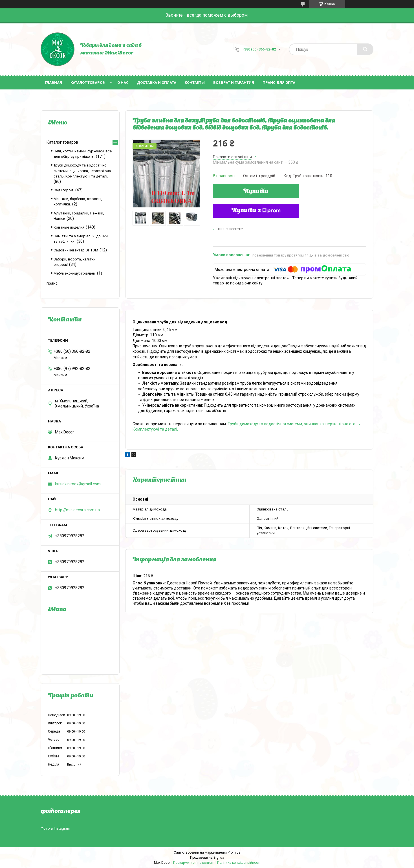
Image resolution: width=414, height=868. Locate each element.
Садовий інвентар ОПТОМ (76, 250)
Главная (53, 83)
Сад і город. (64, 190)
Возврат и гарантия (234, 83)
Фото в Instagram (55, 828)
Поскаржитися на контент (194, 863)
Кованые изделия (69, 227)
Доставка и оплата (157, 83)
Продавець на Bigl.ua (207, 858)
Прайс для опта (279, 83)
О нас (123, 83)
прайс (52, 283)
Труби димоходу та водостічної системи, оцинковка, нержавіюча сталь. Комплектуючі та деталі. (82, 171)
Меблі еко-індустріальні (75, 273)
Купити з (256, 211)
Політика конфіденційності (239, 863)
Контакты (195, 83)
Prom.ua (234, 852)
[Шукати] (365, 49)
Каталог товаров (88, 83)
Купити (256, 192)
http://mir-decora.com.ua (77, 510)
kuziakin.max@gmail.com (78, 484)
